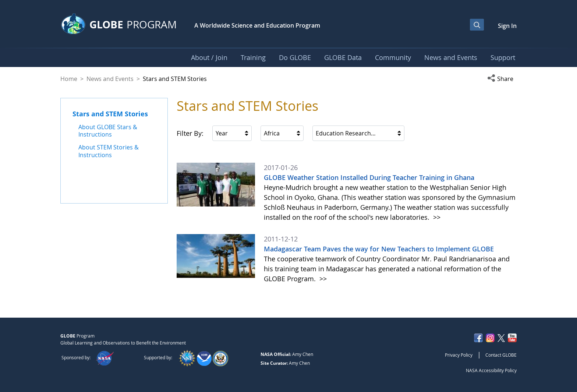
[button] (502, 79)
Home (69, 79)
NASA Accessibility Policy (491, 370)
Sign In (507, 26)
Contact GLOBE (501, 355)
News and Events (110, 79)
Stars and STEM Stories (110, 114)
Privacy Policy (459, 355)
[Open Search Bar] (477, 25)
